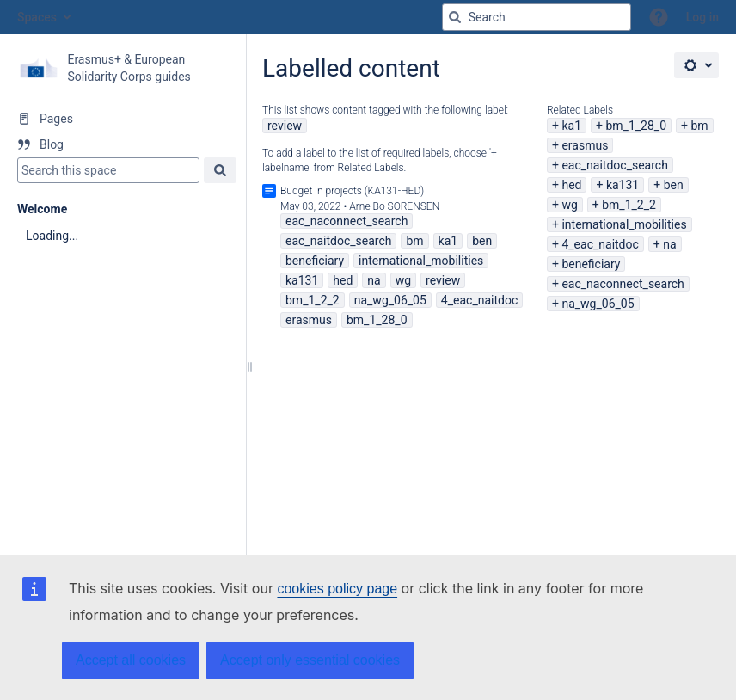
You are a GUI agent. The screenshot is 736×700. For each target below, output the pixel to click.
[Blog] (123, 144)
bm (699, 126)
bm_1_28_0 (636, 126)
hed (571, 185)
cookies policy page (337, 589)
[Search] (455, 17)
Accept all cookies (131, 660)
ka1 (571, 126)
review (285, 126)
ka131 (623, 185)
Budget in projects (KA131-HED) (352, 191)
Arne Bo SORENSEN (394, 206)
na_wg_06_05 (598, 304)
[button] (659, 17)
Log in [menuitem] (702, 17)
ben (674, 185)
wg (569, 205)
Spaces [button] (37, 17)
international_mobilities (624, 224)
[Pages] (123, 119)
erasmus (585, 145)
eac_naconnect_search (623, 284)
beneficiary (591, 264)
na (669, 244)
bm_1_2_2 (629, 205)
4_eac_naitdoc (600, 244)
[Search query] (537, 17)
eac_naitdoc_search (614, 165)
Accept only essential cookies (310, 660)
